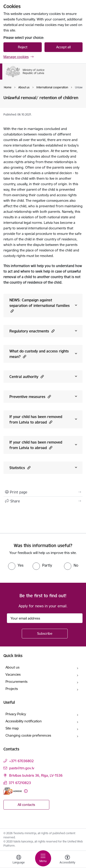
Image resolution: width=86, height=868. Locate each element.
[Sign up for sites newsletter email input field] (45, 618)
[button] (12, 311)
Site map (12, 728)
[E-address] (13, 791)
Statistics (20, 468)
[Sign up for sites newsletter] (45, 634)
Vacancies (13, 674)
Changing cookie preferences (28, 735)
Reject (23, 47)
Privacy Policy (16, 714)
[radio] (16, 565)
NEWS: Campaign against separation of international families (40, 306)
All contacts (26, 805)
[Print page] (43, 492)
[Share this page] (43, 501)
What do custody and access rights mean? (39, 354)
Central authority (27, 376)
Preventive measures (30, 397)
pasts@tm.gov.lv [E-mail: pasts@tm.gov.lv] (22, 768)
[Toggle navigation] (43, 858)
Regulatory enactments (32, 331)
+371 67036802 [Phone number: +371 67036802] (21, 761)
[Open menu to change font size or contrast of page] (67, 860)
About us (12, 667)
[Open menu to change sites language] (19, 860)
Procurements (17, 682)
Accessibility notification (24, 721)
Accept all (63, 47)
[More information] (26, 791)
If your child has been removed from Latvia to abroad (36, 419)
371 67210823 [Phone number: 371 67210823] (20, 783)
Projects (12, 689)
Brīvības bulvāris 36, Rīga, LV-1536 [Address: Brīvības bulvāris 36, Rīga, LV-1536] (36, 775)
